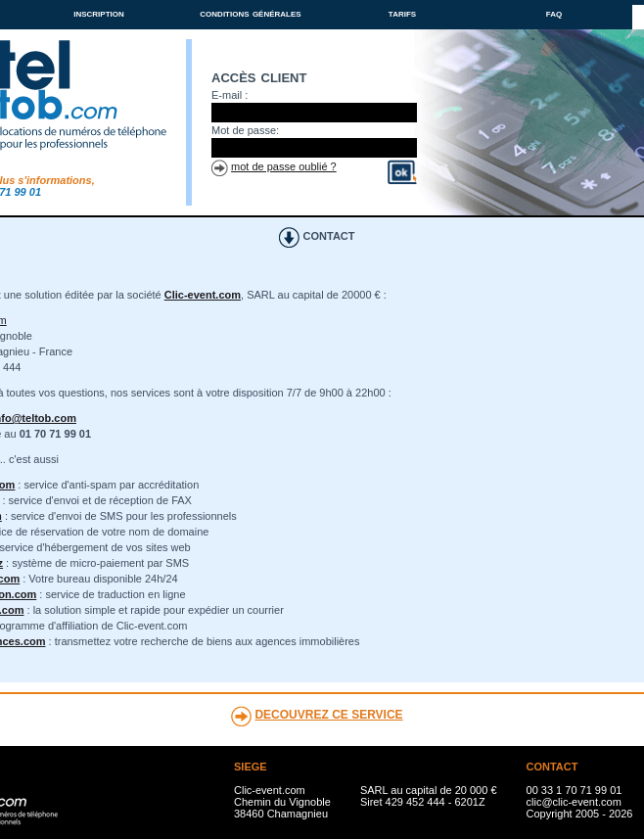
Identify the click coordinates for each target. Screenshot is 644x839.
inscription (99, 13)
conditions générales (250, 13)
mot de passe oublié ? (284, 166)
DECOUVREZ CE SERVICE (328, 715)
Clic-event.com (203, 295)
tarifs (402, 13)
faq (554, 13)
